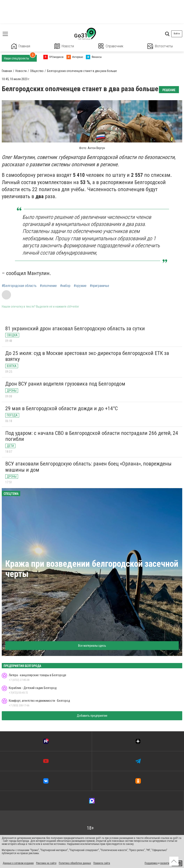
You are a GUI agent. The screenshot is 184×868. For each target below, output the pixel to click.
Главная (21, 46)
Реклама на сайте (46, 863)
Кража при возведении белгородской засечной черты (92, 569)
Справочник (111, 46)
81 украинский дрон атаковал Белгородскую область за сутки (75, 329)
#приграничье (99, 286)
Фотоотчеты (160, 46)
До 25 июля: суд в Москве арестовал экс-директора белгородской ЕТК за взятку (87, 356)
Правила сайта (102, 863)
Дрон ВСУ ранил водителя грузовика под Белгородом (65, 384)
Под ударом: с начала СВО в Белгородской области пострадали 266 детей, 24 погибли (92, 436)
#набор (65, 286)
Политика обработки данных (75, 863)
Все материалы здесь (92, 646)
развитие (165, 863)
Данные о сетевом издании (18, 863)
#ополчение (48, 286)
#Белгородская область (19, 286)
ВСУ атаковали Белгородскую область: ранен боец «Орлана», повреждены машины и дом (88, 467)
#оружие (80, 286)
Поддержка (151, 863)
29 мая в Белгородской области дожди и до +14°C (62, 408)
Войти (177, 34)
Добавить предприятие (92, 716)
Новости (64, 46)
